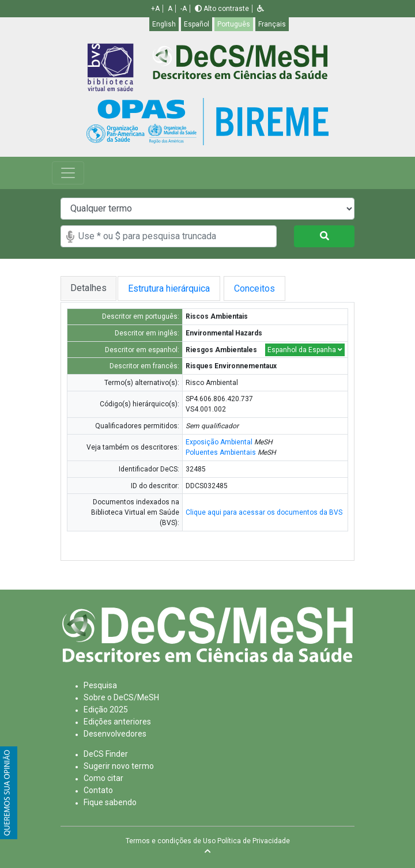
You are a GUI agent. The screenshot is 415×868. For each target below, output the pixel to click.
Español (197, 24)
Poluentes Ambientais (221, 452)
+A (155, 9)
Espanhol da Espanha (305, 350)
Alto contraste (222, 9)
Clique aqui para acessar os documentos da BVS (264, 512)
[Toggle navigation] (68, 173)
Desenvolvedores (115, 734)
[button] (261, 9)
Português (234, 24)
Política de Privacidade (254, 841)
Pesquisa (100, 685)
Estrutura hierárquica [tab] (171, 288)
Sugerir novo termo (119, 766)
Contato (98, 790)
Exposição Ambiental (219, 442)
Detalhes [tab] (88, 288)
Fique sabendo (110, 802)
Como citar (103, 778)
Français (272, 24)
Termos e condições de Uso (171, 841)
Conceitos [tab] (264, 288)
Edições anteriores (117, 722)
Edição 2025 (106, 710)
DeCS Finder (106, 754)
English (164, 24)
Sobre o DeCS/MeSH (121, 697)
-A (184, 9)
